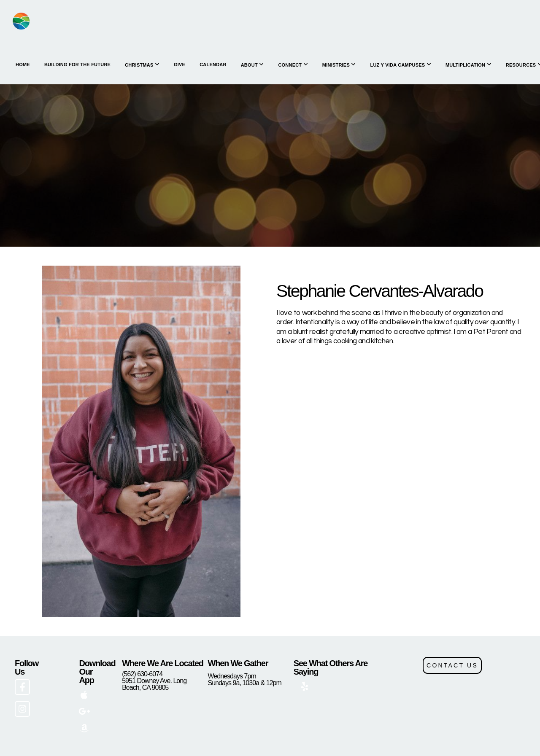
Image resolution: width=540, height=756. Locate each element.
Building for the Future (77, 65)
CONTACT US (452, 665)
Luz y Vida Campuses (401, 65)
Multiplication (468, 65)
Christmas (142, 65)
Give (180, 65)
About (252, 65)
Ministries (339, 65)
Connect (293, 65)
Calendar (213, 65)
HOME (23, 65)
